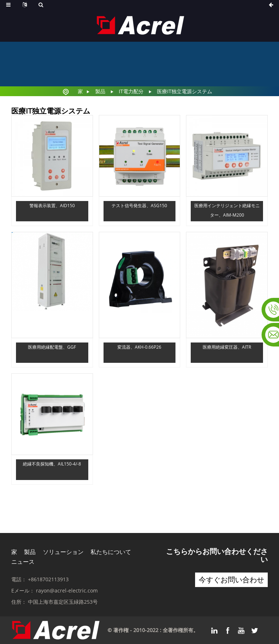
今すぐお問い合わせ (231, 580)
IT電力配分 (131, 91)
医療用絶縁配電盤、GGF (52, 347)
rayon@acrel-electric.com (67, 590)
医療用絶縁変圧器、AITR (227, 347)
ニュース (23, 562)
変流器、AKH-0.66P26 (139, 347)
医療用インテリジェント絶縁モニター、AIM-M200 (227, 210)
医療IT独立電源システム (185, 91)
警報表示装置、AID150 (52, 206)
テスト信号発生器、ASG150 (139, 206)
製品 (100, 91)
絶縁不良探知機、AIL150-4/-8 (52, 464)
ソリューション (63, 552)
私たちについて (111, 552)
